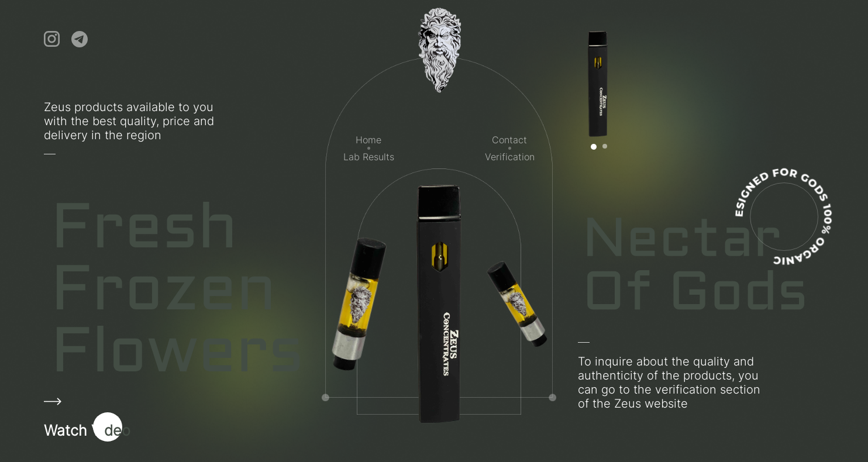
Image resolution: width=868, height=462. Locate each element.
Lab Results (369, 157)
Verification (510, 157)
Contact (509, 140)
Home (368, 140)
